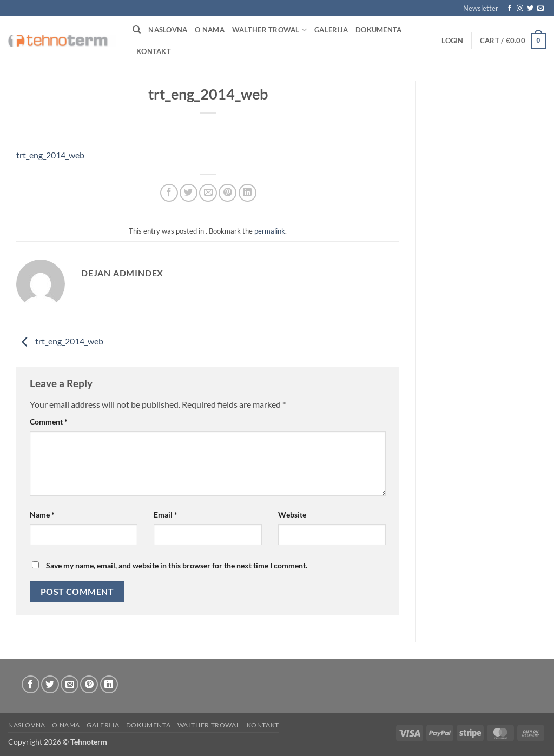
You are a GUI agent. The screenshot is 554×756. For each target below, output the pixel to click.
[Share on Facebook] (169, 193)
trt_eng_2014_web (50, 155)
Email (166, 515)
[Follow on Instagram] (520, 9)
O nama (210, 30)
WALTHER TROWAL (269, 30)
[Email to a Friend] (208, 193)
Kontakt (154, 51)
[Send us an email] (540, 9)
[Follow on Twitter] (530, 9)
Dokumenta (378, 30)
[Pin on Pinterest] (227, 193)
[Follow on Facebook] (510, 9)
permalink (270, 231)
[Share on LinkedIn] (248, 193)
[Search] (137, 30)
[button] (481, 8)
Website (292, 515)
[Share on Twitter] (189, 193)
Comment (49, 422)
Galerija (331, 30)
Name (42, 515)
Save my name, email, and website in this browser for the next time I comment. (177, 565)
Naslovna (168, 30)
